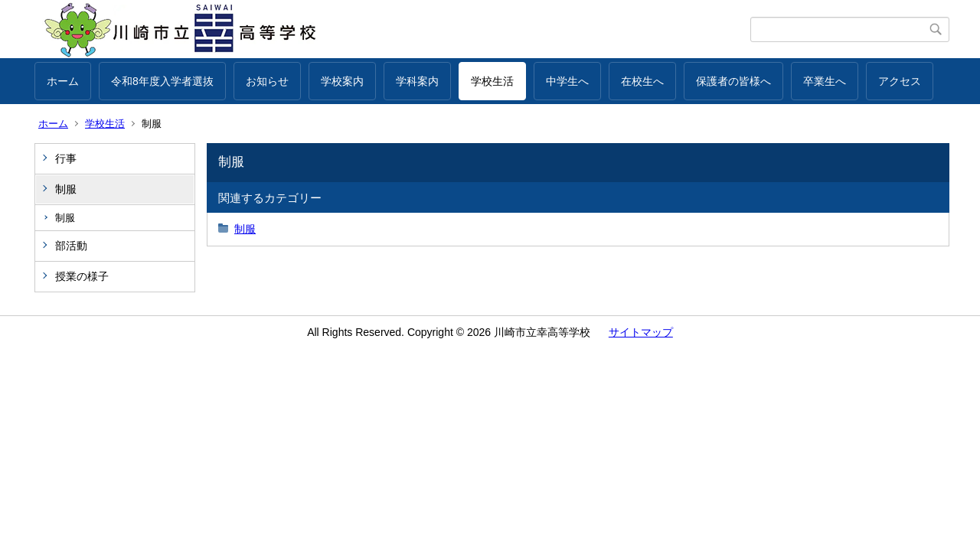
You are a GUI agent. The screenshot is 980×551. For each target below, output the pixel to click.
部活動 (71, 246)
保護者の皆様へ (733, 81)
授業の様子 (82, 276)
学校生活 (492, 81)
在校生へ (642, 81)
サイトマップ (641, 332)
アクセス (900, 81)
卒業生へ (825, 81)
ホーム (63, 81)
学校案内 (342, 81)
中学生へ (567, 81)
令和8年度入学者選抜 (162, 81)
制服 (66, 189)
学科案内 (417, 81)
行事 (66, 158)
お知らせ (267, 81)
